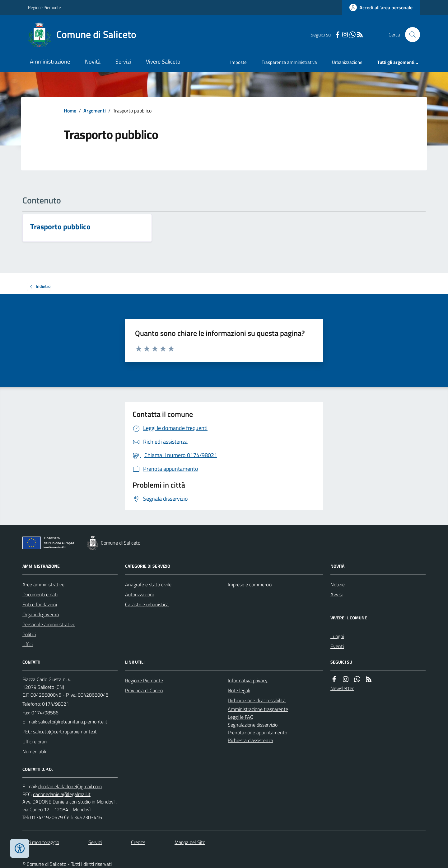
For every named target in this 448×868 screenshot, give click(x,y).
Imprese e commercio (250, 584)
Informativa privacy (248, 680)
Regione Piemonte (44, 7)
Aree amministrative (43, 584)
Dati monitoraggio (41, 842)
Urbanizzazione (347, 62)
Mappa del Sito (190, 842)
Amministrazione (50, 62)
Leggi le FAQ (241, 717)
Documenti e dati (40, 594)
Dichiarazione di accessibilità (257, 700)
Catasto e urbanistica (147, 604)
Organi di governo (41, 614)
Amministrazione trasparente (258, 709)
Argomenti (95, 111)
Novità (93, 62)
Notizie (338, 584)
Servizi (123, 62)
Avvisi (336, 594)
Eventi (337, 646)
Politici (29, 634)
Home (70, 111)
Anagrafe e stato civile (148, 584)
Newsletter (342, 688)
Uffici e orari (35, 742)
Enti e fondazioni (40, 604)
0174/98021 (56, 704)
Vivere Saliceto (163, 62)
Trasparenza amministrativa (289, 62)
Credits (138, 842)
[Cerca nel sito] (410, 35)
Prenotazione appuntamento (257, 732)
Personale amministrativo (49, 624)
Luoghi (337, 636)
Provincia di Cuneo (144, 690)
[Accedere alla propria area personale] (381, 7)
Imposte (238, 62)
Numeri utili (34, 751)
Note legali (239, 690)
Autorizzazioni (139, 594)
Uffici (28, 644)
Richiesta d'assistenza (250, 740)
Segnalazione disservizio (253, 725)
